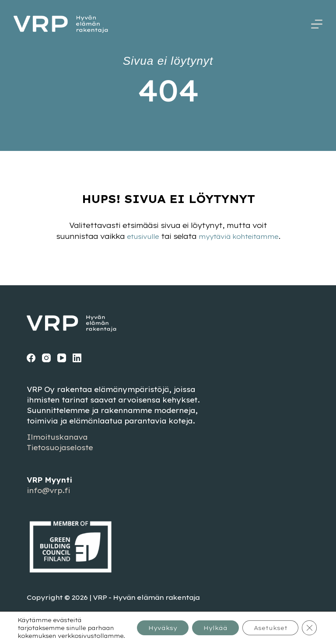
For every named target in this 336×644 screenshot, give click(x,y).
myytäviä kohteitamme (240, 236)
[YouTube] (62, 358)
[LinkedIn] (77, 358)
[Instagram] (46, 358)
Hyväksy (148, 624)
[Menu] (317, 24)
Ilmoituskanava (57, 437)
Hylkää (206, 624)
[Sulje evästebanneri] (309, 624)
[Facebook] (31, 358)
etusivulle (139, 236)
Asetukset (266, 624)
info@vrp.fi (48, 490)
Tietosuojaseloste (60, 448)
